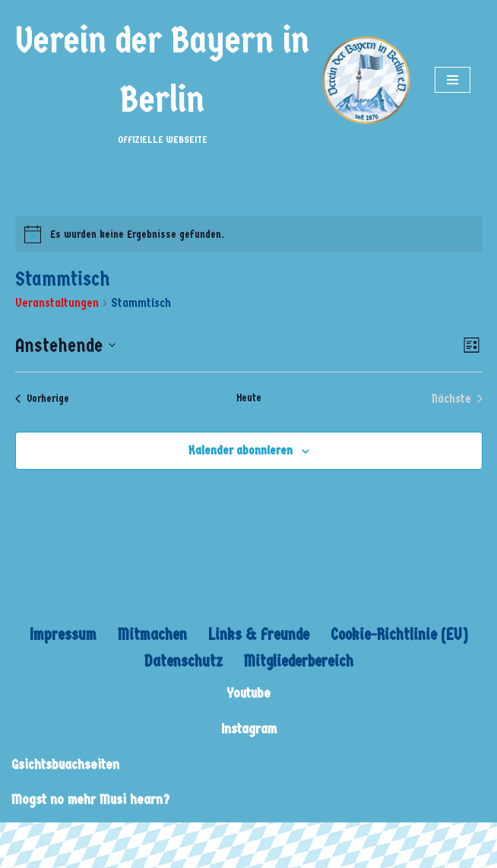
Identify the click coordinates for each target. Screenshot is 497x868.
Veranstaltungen (57, 303)
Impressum (63, 635)
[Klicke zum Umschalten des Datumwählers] (65, 346)
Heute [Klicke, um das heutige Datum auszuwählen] (249, 398)
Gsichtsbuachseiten (65, 765)
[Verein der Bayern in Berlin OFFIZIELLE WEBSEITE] (212, 80)
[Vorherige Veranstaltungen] (42, 399)
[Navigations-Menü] (453, 80)
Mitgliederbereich (299, 661)
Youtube (248, 694)
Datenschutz (184, 661)
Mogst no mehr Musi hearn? (90, 800)
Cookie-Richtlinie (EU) (399, 635)
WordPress (154, 838)
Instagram (249, 729)
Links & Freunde (259, 635)
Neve (24, 838)
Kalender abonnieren (241, 450)
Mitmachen (152, 635)
